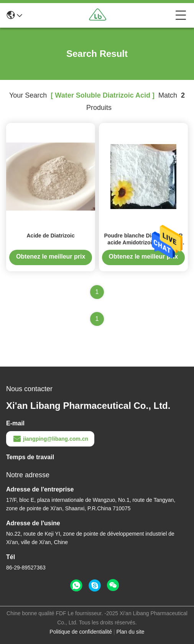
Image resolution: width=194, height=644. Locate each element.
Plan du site (130, 632)
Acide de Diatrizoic (50, 236)
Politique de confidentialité (81, 632)
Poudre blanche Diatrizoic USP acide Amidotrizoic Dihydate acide (144, 242)
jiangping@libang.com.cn (50, 439)
